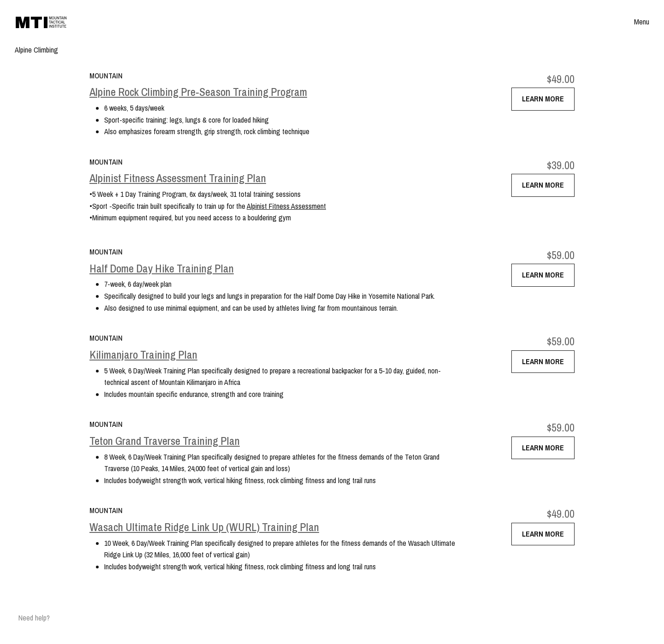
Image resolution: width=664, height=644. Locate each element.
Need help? (34, 618)
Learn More (543, 99)
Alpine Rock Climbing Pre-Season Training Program (198, 92)
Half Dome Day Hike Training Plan (162, 269)
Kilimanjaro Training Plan (143, 355)
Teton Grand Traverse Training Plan (165, 441)
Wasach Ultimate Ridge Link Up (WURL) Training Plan (204, 527)
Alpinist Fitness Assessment (286, 206)
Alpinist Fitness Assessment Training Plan (178, 178)
